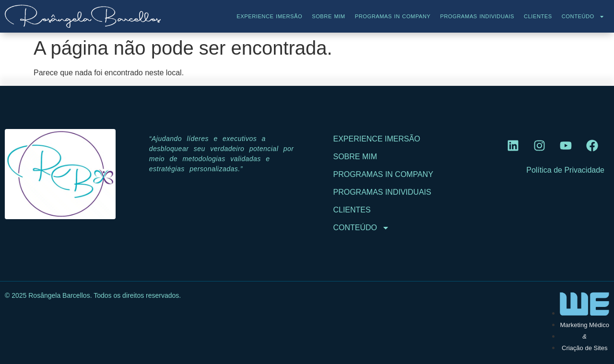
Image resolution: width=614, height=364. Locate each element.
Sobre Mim (329, 16)
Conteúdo (583, 17)
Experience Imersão (269, 16)
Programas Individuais (477, 16)
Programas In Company (393, 16)
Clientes (538, 16)
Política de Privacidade (565, 170)
